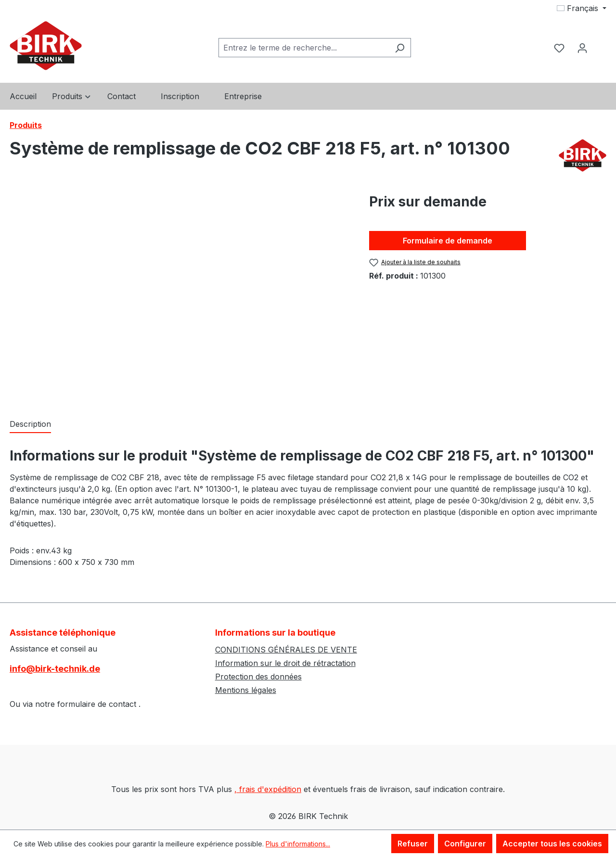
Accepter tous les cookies (552, 844)
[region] (180, 295)
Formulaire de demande (448, 241)
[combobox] (304, 48)
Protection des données (258, 677)
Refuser (413, 844)
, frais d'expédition (268, 789)
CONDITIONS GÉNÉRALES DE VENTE (286, 650)
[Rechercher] (400, 48)
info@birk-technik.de (55, 669)
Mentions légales (246, 690)
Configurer (465, 844)
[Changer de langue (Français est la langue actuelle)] (582, 8)
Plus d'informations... (298, 844)
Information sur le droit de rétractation (285, 663)
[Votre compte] (582, 48)
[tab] (30, 424)
